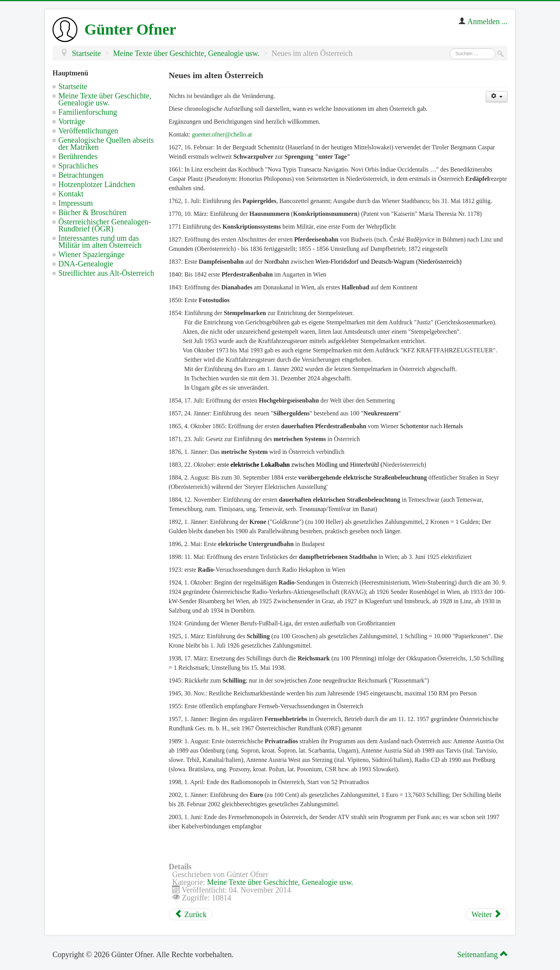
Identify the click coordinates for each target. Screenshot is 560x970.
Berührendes (78, 156)
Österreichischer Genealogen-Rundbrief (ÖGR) (105, 225)
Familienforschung (88, 112)
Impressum (76, 203)
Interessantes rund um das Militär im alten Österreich (100, 242)
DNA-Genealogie (86, 264)
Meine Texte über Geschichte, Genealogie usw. (105, 99)
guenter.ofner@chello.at (222, 134)
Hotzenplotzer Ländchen (97, 184)
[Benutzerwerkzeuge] (497, 97)
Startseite (73, 86)
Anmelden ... (487, 21)
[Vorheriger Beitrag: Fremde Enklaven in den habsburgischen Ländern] (191, 914)
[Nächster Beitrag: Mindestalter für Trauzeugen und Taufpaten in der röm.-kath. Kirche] (486, 914)
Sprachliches (78, 166)
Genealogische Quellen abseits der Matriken (106, 144)
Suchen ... (450, 48)
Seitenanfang (481, 954)
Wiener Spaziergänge (91, 254)
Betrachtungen (81, 175)
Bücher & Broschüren (93, 212)
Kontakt (71, 194)
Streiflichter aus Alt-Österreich (106, 273)
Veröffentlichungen (88, 131)
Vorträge (72, 121)
